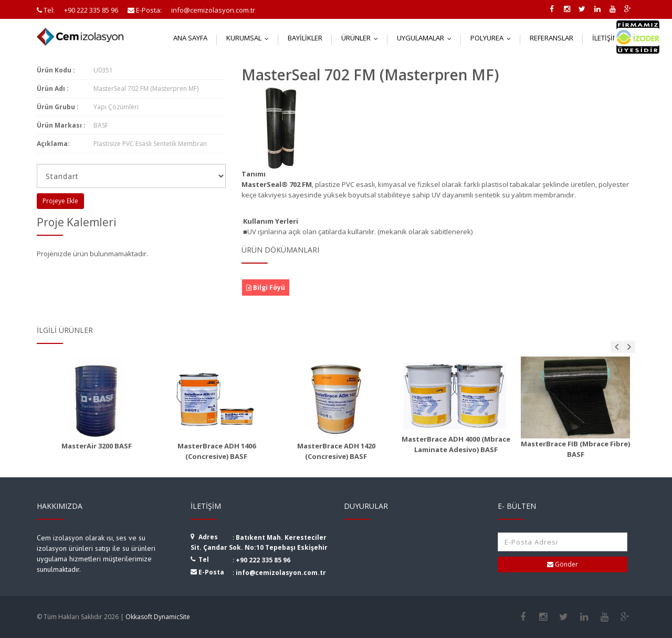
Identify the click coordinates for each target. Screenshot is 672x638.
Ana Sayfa (190, 38)
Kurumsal (250, 38)
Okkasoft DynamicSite (158, 617)
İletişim (611, 38)
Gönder (563, 564)
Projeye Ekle (60, 201)
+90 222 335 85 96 (263, 560)
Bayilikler (305, 38)
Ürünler (362, 38)
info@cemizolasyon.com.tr (281, 573)
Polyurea (493, 38)
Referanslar (552, 38)
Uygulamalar (427, 38)
